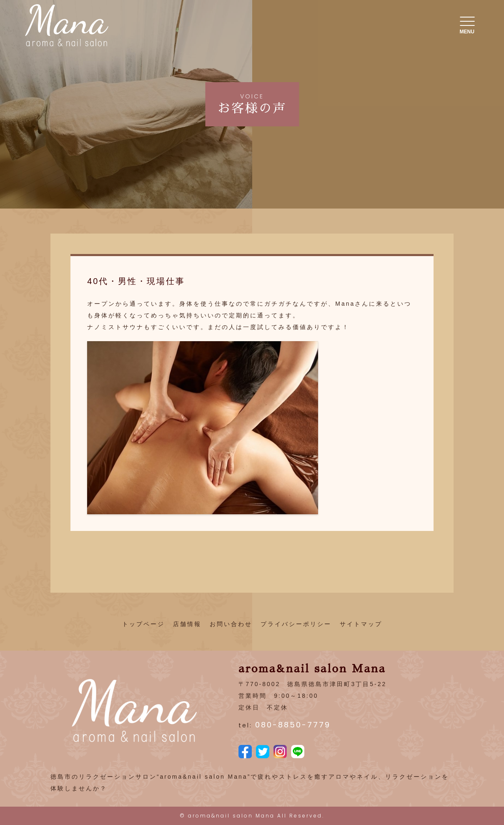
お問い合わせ (231, 624)
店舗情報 (187, 624)
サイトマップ (361, 624)
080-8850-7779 (293, 725)
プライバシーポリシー (296, 624)
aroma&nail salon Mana (231, 816)
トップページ (143, 624)
